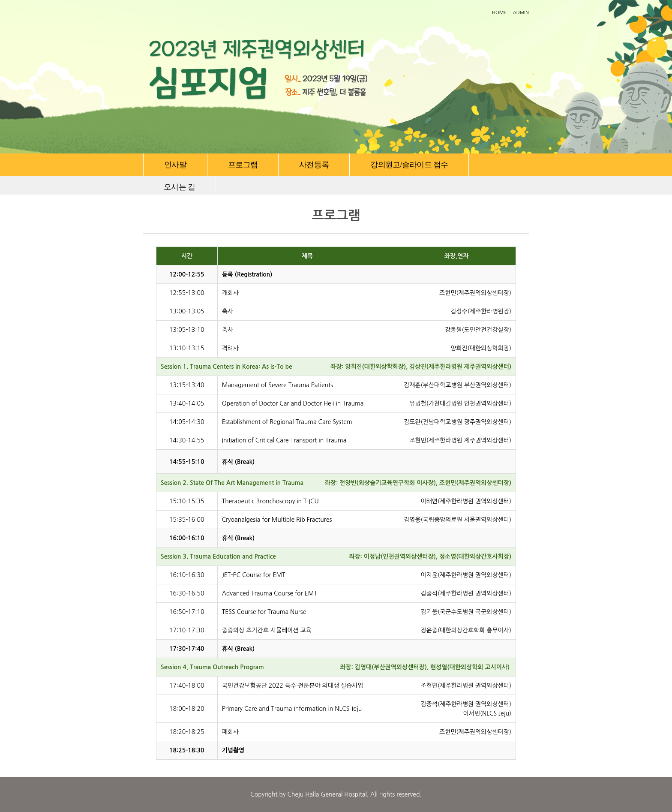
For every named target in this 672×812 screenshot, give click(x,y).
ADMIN (521, 13)
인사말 (175, 165)
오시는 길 (179, 187)
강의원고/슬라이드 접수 (409, 165)
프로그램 (243, 165)
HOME (499, 13)
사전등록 (314, 165)
